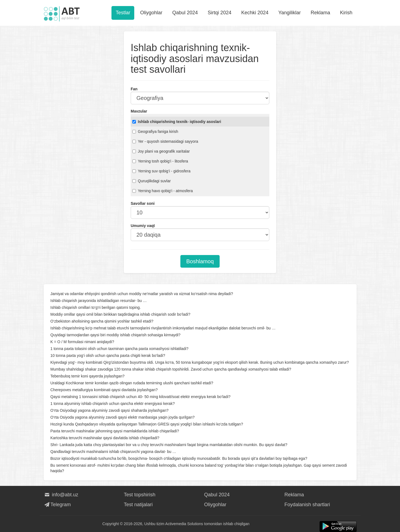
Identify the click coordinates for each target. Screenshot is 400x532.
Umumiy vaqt (143, 226)
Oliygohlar (151, 13)
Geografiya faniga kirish (155, 131)
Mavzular (139, 111)
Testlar (123, 13)
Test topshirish (140, 495)
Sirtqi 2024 (220, 13)
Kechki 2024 (255, 13)
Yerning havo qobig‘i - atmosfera (163, 191)
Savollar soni (143, 203)
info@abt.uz (61, 495)
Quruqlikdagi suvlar (152, 181)
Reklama (320, 13)
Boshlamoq (200, 261)
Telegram (57, 505)
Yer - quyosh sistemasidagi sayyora (165, 141)
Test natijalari (138, 505)
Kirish (346, 13)
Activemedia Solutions (184, 524)
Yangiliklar (290, 13)
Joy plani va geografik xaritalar (161, 151)
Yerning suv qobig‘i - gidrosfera (161, 171)
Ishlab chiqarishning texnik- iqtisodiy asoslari (177, 122)
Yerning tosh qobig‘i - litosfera (160, 161)
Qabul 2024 (185, 13)
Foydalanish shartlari (307, 505)
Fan (134, 89)
